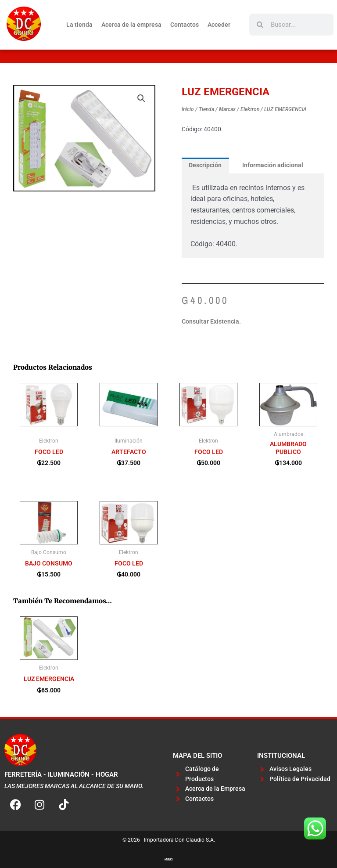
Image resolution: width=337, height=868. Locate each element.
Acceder (219, 25)
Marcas (227, 109)
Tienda (206, 109)
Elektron (250, 109)
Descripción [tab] (205, 165)
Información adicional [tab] (273, 165)
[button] (141, 98)
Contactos (185, 25)
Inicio (188, 109)
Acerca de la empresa (131, 25)
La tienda (79, 25)
